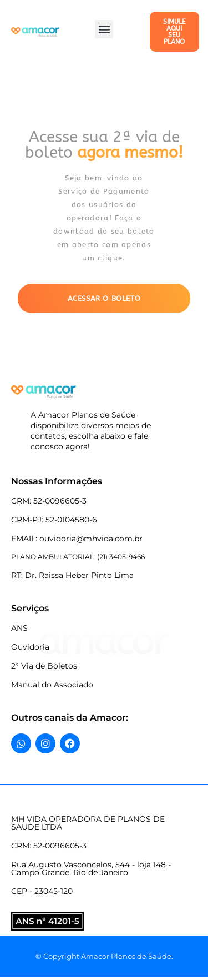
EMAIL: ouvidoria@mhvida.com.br (77, 539)
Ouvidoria (30, 647)
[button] (104, 29)
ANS (19, 628)
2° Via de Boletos (44, 666)
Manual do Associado (52, 685)
